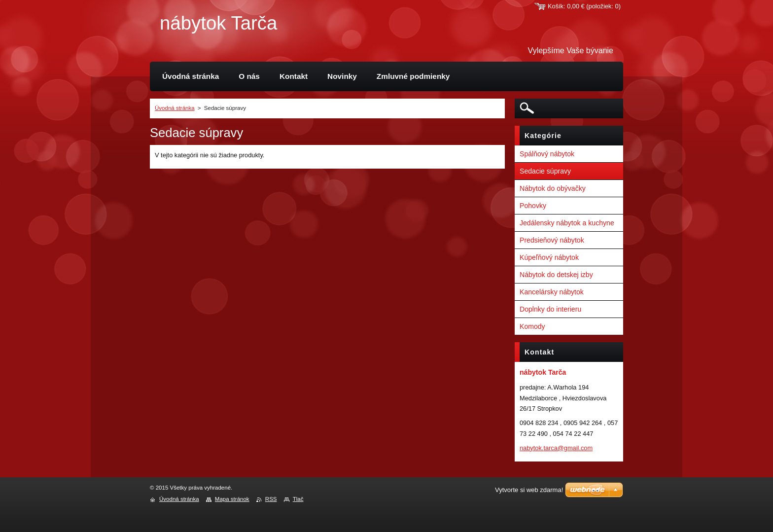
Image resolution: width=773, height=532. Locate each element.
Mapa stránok (232, 499)
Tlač (298, 499)
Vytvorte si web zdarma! (529, 490)
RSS (271, 499)
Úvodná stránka (175, 108)
